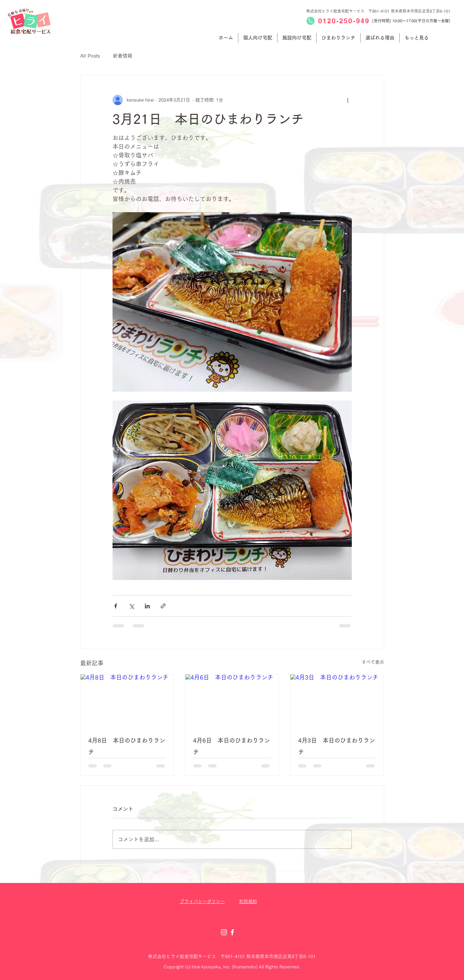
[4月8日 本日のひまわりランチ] (127, 701)
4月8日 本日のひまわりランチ (127, 746)
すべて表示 (373, 662)
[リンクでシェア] (163, 606)
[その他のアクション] (348, 100)
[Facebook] (232, 932)
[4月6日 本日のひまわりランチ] (232, 701)
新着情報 (123, 56)
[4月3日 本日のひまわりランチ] (337, 701)
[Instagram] (224, 932)
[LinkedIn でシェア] (147, 606)
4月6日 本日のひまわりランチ (232, 746)
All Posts (90, 56)
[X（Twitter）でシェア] (131, 606)
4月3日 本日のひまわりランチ (337, 746)
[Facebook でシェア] (116, 606)
